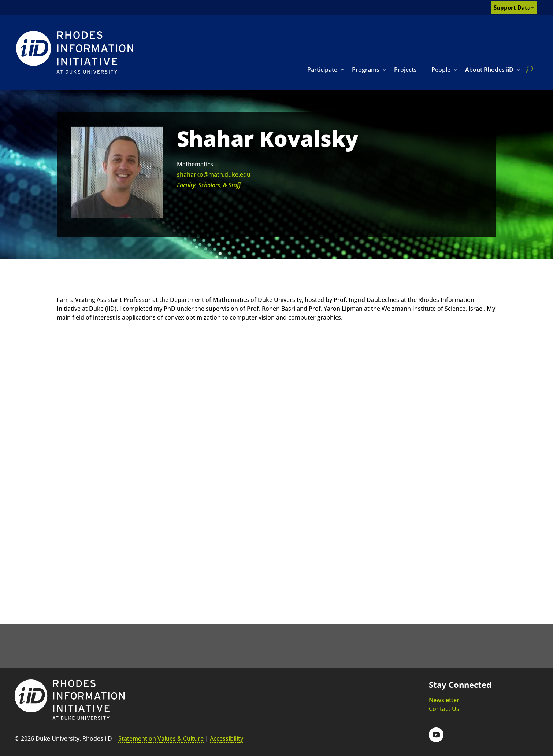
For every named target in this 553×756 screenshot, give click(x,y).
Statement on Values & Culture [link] (161, 738)
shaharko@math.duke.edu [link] (214, 174)
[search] (528, 69)
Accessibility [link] (227, 738)
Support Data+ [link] (514, 7)
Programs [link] (366, 70)
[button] (436, 735)
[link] (75, 52)
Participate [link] (322, 70)
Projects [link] (405, 70)
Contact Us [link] (444, 709)
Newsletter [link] (444, 700)
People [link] (441, 70)
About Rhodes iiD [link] (489, 70)
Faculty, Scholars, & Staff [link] (209, 185)
